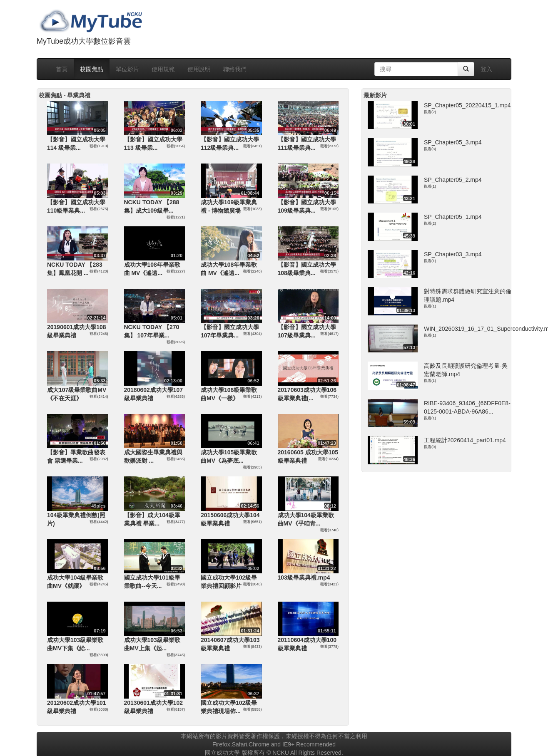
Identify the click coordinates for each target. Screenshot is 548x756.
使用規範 (163, 69)
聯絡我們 (235, 69)
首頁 (62, 69)
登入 (486, 69)
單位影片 (127, 69)
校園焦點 (92, 69)
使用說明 (199, 69)
